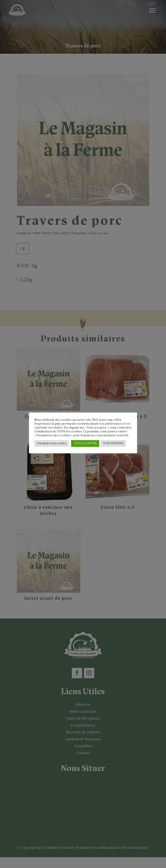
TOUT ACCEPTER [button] (85, 443)
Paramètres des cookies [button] (52, 443)
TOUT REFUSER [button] (113, 443)
